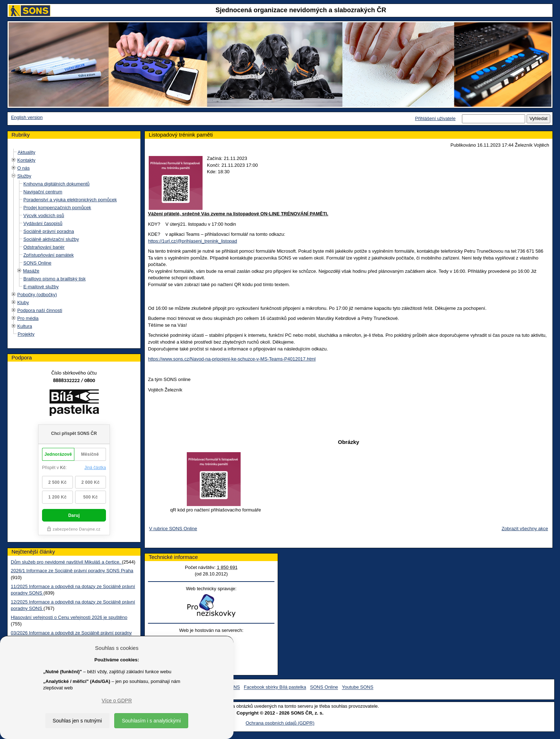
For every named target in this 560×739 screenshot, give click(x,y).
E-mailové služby (41, 287)
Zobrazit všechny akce (525, 529)
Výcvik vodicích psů (44, 215)
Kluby (23, 302)
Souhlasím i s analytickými (151, 721)
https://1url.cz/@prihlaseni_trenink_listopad (193, 241)
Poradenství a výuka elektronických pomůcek (70, 200)
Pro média (28, 318)
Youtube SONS (358, 687)
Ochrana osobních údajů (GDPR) (280, 723)
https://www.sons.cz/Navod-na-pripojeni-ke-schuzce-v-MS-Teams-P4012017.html (232, 359)
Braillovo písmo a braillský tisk (54, 279)
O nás (24, 168)
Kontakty (26, 160)
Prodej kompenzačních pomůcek (57, 208)
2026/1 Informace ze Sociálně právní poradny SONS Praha (72, 571)
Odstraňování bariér (44, 247)
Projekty (26, 334)
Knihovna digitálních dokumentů (56, 184)
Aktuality (26, 152)
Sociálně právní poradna (49, 231)
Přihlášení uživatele (435, 118)
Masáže (31, 271)
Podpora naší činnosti (40, 310)
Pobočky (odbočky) (37, 295)
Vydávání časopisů (43, 223)
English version (27, 117)
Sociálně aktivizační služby (51, 239)
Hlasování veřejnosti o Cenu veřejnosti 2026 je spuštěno (69, 617)
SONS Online (37, 263)
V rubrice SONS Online (173, 529)
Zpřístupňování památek (48, 255)
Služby (24, 176)
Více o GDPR (117, 701)
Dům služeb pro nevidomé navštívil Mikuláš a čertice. (66, 562)
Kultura (25, 326)
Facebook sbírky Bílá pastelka (275, 687)
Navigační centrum (43, 192)
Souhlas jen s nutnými (77, 721)
